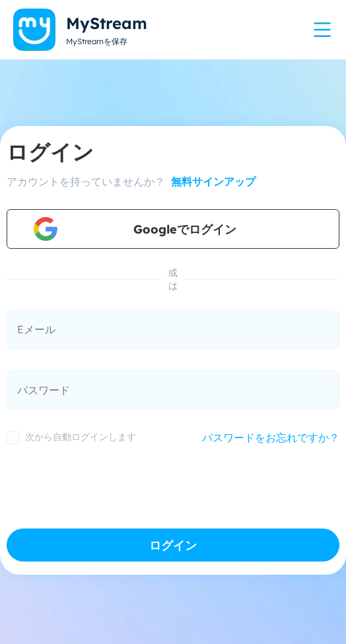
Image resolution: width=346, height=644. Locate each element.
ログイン (173, 545)
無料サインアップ (212, 181)
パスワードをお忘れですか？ (271, 437)
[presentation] (107, 483)
